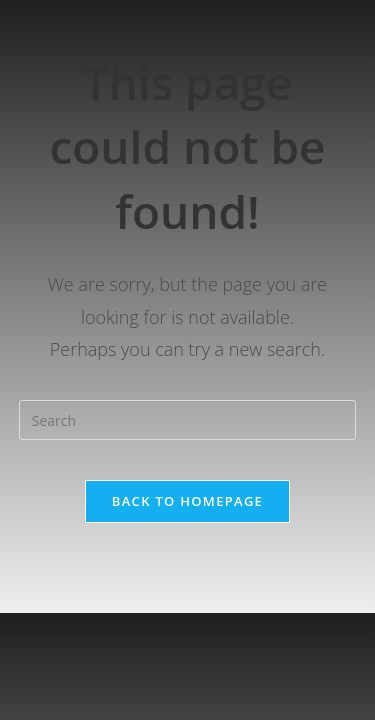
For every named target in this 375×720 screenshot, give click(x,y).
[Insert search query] (188, 420)
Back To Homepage (187, 501)
